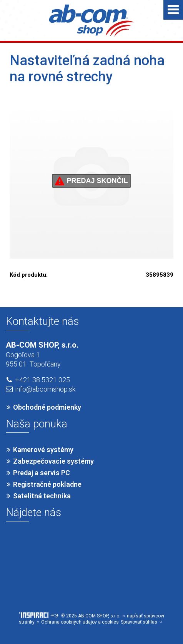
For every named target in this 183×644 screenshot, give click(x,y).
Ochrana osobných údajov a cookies (80, 622)
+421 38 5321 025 (42, 380)
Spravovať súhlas (139, 622)
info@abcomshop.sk (45, 389)
